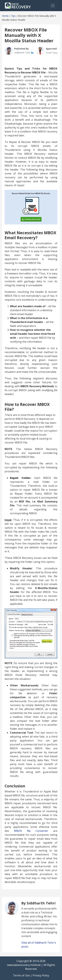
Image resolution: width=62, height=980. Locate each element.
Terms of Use (21, 975)
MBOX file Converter (31, 831)
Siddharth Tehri (23, 53)
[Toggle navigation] (53, 6)
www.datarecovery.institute (24, 965)
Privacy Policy (41, 975)
